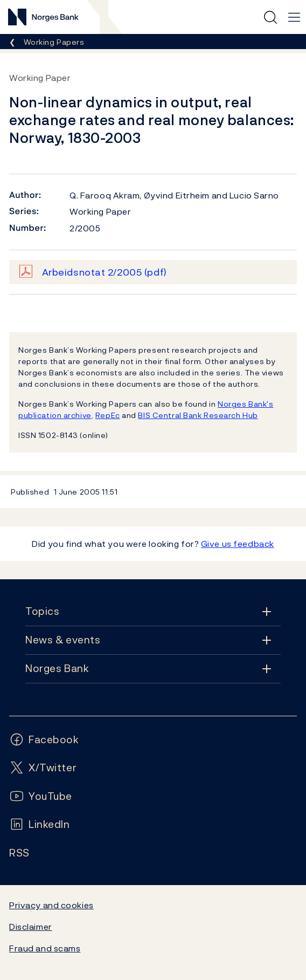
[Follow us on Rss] (19, 853)
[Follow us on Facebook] (44, 740)
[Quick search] (270, 17)
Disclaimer (31, 927)
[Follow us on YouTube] (41, 796)
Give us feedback (238, 544)
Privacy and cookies (51, 905)
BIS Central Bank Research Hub (198, 415)
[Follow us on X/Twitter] (43, 768)
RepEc (108, 415)
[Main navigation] (294, 17)
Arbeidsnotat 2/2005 (105, 272)
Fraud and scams (45, 948)
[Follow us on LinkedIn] (40, 824)
